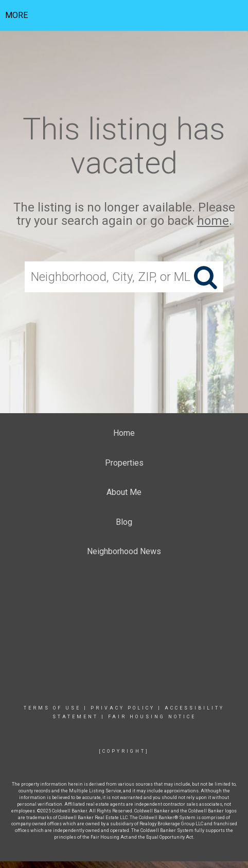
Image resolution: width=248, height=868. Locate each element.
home (213, 221)
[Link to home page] (124, 15)
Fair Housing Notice (152, 717)
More (16, 15)
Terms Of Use (52, 708)
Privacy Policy (123, 708)
